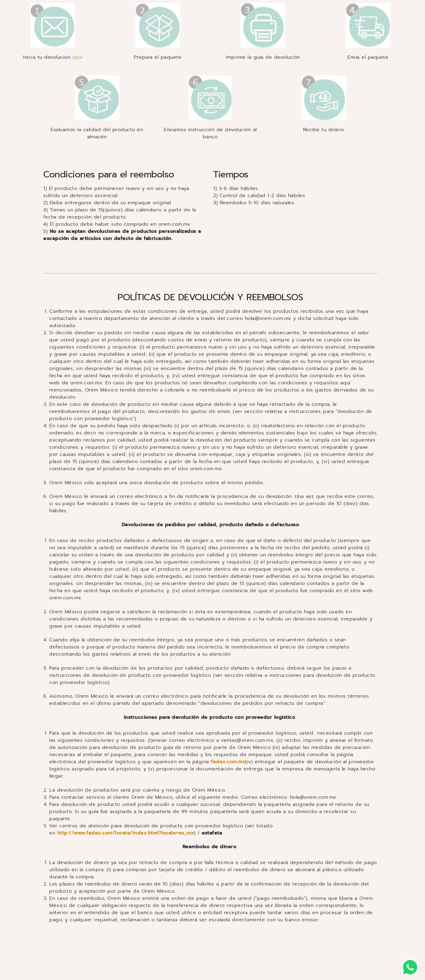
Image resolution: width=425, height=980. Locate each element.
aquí (77, 57)
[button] (410, 967)
